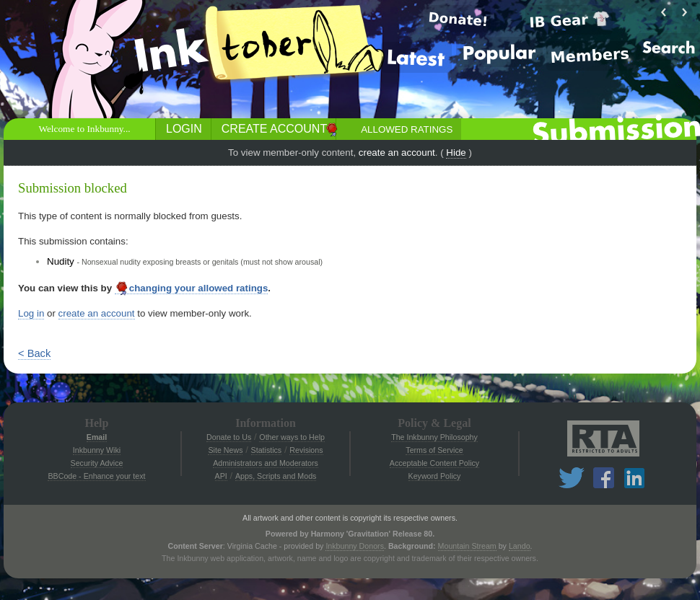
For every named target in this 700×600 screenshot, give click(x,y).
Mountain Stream (467, 546)
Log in (31, 313)
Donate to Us (229, 437)
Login (184, 129)
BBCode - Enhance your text (96, 476)
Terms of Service (434, 450)
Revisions (306, 450)
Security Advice (97, 463)
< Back (34, 353)
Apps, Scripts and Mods (276, 476)
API (221, 476)
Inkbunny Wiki (97, 450)
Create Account (274, 129)
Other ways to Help (292, 437)
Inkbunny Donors (355, 546)
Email (97, 437)
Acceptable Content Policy (434, 463)
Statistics (267, 450)
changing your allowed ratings (192, 288)
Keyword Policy (435, 476)
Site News (225, 450)
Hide (456, 153)
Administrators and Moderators (266, 463)
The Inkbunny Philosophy (434, 437)
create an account (397, 153)
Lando (520, 546)
